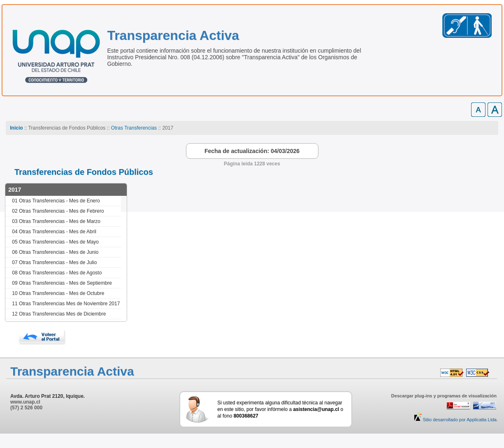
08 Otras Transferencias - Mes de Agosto (57, 273)
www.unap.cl (25, 402)
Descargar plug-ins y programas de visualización (444, 396)
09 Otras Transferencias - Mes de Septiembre (62, 283)
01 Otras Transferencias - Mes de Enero (56, 201)
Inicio (16, 128)
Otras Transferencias (134, 128)
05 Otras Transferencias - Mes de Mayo (55, 242)
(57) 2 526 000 (26, 408)
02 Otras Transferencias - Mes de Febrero (58, 211)
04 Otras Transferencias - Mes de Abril (54, 232)
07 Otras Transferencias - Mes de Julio (54, 262)
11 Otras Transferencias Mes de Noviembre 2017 (66, 304)
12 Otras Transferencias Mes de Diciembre (59, 314)
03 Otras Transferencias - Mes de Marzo (56, 221)
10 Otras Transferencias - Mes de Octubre (58, 293)
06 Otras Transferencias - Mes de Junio (55, 252)
